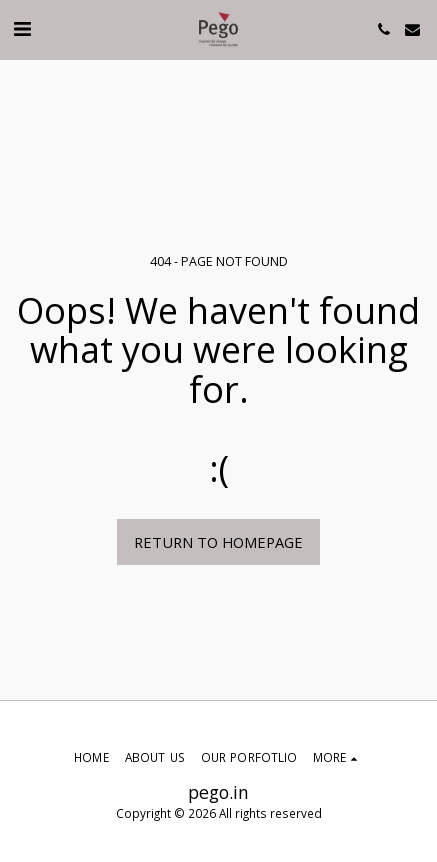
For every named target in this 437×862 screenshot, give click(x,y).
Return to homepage (218, 542)
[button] (22, 28)
